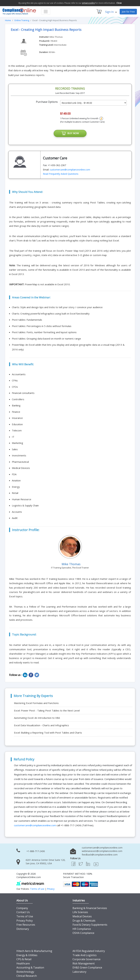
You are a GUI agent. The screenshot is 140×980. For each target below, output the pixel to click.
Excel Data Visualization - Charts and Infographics (41, 725)
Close (119, 3)
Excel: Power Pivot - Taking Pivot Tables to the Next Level (47, 710)
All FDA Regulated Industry (89, 951)
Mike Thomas (56, 37)
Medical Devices (82, 916)
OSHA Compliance (83, 933)
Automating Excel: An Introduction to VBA (37, 718)
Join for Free (128, 12)
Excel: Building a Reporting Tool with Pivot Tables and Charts (48, 733)
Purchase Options (47, 102)
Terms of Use (25, 916)
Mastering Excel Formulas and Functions (36, 703)
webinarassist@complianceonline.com (102, 851)
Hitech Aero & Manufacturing (34, 951)
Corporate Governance (87, 959)
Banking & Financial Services (90, 908)
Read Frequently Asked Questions (61, 174)
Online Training (22, 20)
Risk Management (84, 963)
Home (8, 20)
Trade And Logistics (85, 955)
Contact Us (23, 912)
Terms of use (37, 889)
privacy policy (88, 3)
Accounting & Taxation (30, 967)
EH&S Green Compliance (87, 967)
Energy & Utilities (27, 955)
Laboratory (79, 972)
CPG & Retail (24, 959)
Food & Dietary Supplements (90, 925)
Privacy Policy (25, 921)
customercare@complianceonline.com (70, 170)
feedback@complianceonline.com (100, 855)
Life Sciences (80, 912)
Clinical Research (27, 976)
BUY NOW (70, 133)
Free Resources (26, 925)
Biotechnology (25, 972)
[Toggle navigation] (46, 12)
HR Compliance (82, 929)
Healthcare (23, 963)
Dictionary (23, 929)
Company (22, 908)
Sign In (111, 12)
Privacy (51, 889)
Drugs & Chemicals (84, 921)
